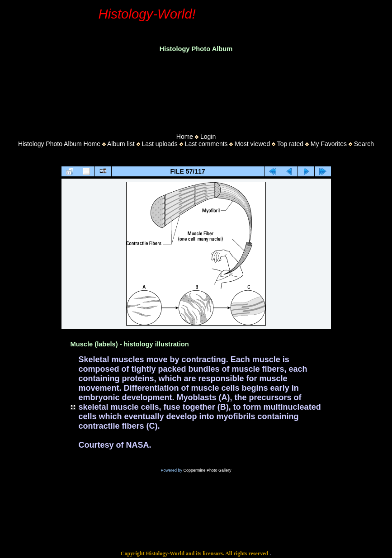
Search (364, 144)
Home (185, 137)
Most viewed (252, 144)
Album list (121, 144)
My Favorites (329, 144)
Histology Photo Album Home (59, 144)
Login (208, 137)
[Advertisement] (196, 90)
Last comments (206, 144)
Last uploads (159, 144)
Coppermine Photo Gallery (207, 470)
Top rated (290, 144)
